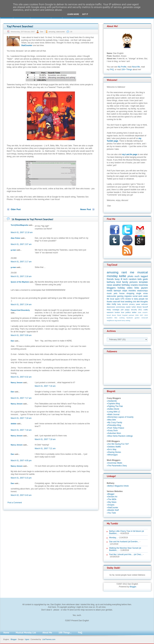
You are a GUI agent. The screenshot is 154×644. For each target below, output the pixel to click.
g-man (13, 250)
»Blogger (111, 494)
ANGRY (145, 312)
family (125, 282)
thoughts (144, 302)
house (122, 293)
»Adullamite (112, 401)
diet (138, 302)
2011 (140, 310)
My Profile (122, 67)
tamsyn (117, 291)
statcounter (61, 32)
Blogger (133, 587)
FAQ (112, 70)
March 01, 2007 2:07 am (21, 244)
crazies (134, 285)
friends (110, 279)
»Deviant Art (112, 497)
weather (117, 285)
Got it (85, 14)
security (134, 310)
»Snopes (111, 505)
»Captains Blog (113, 404)
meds (110, 291)
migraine (128, 296)
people (142, 299)
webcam (145, 304)
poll (122, 310)
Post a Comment (15, 503)
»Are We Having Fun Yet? (118, 444)
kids (140, 279)
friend (119, 315)
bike (116, 318)
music (109, 293)
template (143, 282)
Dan (42, 32)
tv (132, 299)
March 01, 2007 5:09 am (21, 335)
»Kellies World (113, 409)
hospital (125, 315)
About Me (136, 67)
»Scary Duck (112, 431)
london (117, 312)
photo (130, 276)
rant (124, 272)
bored (109, 315)
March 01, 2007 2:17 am (21, 262)
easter (128, 307)
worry (123, 320)
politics (128, 312)
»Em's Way (112, 449)
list (147, 299)
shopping (130, 293)
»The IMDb (111, 499)
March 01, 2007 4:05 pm (21, 461)
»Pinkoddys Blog (114, 425)
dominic (125, 304)
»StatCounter (112, 508)
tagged (144, 276)
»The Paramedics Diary (117, 466)
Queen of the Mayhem (20, 282)
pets (115, 293)
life (108, 299)
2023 (146, 315)
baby (119, 304)
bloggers (111, 288)
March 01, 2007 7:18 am (21, 418)
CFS (122, 299)
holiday (121, 288)
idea (109, 304)
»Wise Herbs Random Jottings (120, 436)
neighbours (111, 320)
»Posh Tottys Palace (115, 428)
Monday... (113, 538)
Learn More (73, 14)
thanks (110, 302)
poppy (127, 310)
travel (119, 320)
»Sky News (112, 502)
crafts (146, 310)
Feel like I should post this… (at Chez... (126, 554)
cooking (122, 318)
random (133, 279)
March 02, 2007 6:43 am (21, 495)
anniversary (121, 307)
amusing (52, 32)
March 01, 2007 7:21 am (45, 448)
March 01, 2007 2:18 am (21, 276)
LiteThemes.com (49, 639)
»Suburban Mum (114, 433)
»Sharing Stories (114, 452)
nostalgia (116, 310)
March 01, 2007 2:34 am (21, 305)
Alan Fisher (16, 238)
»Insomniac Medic (115, 463)
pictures (134, 282)
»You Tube (111, 513)
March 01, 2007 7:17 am (21, 398)
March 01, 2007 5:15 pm (21, 478)
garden (137, 318)
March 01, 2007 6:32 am (21, 377)
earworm (110, 312)
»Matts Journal (113, 414)
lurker (134, 307)
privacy (132, 304)
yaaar (138, 304)
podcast (131, 315)
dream (139, 307)
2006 (137, 315)
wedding (129, 302)
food (122, 302)
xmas (145, 293)
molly (114, 304)
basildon (110, 318)
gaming (120, 296)
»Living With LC (113, 412)
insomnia (143, 285)
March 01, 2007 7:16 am (45, 386)
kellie (123, 276)
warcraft (117, 302)
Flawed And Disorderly (20, 310)
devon (114, 315)
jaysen (144, 288)
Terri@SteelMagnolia (19, 225)
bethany (111, 282)
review (128, 299)
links (137, 288)
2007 (141, 315)
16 (71, 32)
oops (125, 291)
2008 (140, 312)
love (123, 312)
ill (122, 279)
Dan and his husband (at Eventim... (124, 542)
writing (128, 320)
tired (119, 282)
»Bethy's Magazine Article (118, 486)
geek (145, 279)
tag (116, 320)
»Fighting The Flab (115, 406)
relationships (142, 291)
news (109, 285)
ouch (137, 276)
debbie (14, 424)
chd (134, 302)
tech (125, 279)
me (132, 272)
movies (132, 291)
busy (117, 279)
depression (111, 307)
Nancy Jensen (17, 383)
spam (117, 299)
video (130, 288)
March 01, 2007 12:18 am (22, 232)
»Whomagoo (112, 455)
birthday (126, 285)
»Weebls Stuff (113, 510)
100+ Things (127, 70)
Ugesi (27, 639)
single (139, 293)
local (112, 299)
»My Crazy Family (114, 422)
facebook (130, 318)
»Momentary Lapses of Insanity (120, 417)
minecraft (145, 318)
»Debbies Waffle (114, 447)
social (135, 296)
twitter (134, 312)
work (140, 296)
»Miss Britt (111, 420)
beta (136, 299)
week (146, 296)
